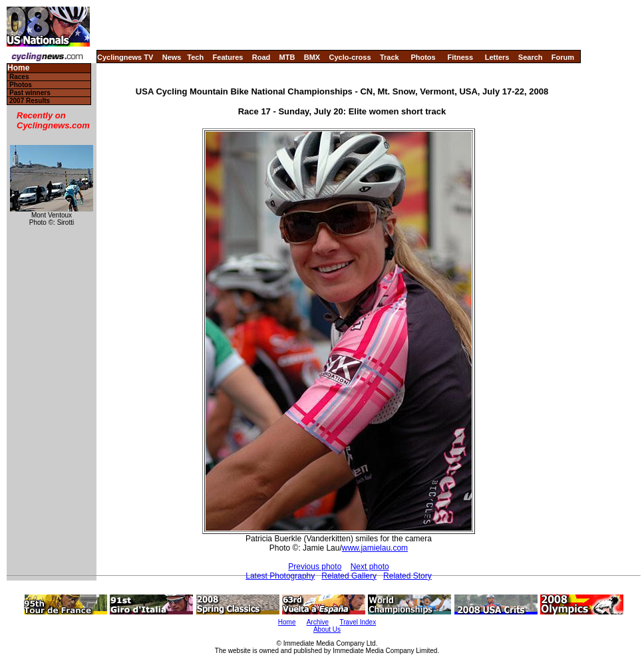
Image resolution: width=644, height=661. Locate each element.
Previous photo (315, 567)
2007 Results (30, 101)
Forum (563, 57)
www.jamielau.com (375, 548)
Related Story (407, 576)
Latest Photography (280, 576)
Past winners (30, 93)
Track (390, 57)
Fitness (460, 57)
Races (19, 77)
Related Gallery (349, 576)
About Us (327, 629)
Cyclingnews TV (125, 57)
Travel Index (358, 622)
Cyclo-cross (350, 57)
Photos (423, 57)
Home (18, 68)
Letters (497, 57)
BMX (312, 57)
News (172, 57)
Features (228, 57)
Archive (318, 622)
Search (531, 57)
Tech (195, 57)
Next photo (370, 567)
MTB (287, 57)
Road (261, 57)
